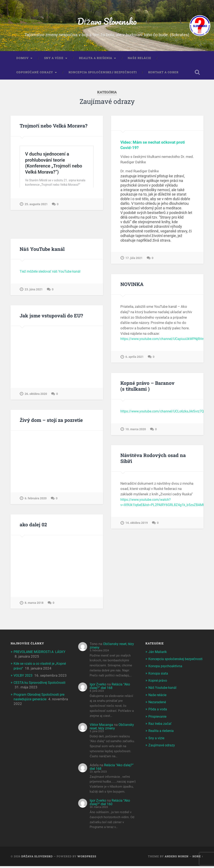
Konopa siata (159, 680)
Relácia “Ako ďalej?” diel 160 (111, 804)
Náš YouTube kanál (42, 251)
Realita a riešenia (96, 60)
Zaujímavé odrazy (162, 751)
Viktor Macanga (102, 726)
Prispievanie (158, 722)
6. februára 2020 (36, 500)
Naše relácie (139, 60)
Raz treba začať (160, 730)
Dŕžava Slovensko (107, 22)
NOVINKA (132, 286)
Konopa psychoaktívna (166, 672)
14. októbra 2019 (137, 525)
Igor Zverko (99, 686)
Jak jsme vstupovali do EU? (51, 317)
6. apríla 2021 (134, 359)
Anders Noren (177, 858)
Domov (22, 60)
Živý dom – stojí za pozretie (51, 422)
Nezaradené (158, 708)
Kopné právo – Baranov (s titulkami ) (147, 388)
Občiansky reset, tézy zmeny (109, 647)
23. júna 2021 (34, 291)
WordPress (87, 858)
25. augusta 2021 (36, 225)
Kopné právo (158, 687)
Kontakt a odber (163, 74)
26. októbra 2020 (36, 396)
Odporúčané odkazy (35, 74)
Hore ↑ (198, 858)
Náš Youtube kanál (163, 694)
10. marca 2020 (136, 431)
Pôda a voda (158, 715)
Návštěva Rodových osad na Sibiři (153, 460)
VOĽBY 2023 (24, 677)
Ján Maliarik (158, 653)
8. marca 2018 (34, 605)
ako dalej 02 (33, 526)
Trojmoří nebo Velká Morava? (53, 127)
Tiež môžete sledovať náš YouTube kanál (52, 273)
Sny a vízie (54, 60)
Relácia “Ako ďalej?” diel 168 (111, 688)
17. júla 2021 (134, 260)
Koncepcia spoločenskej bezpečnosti (103, 74)
